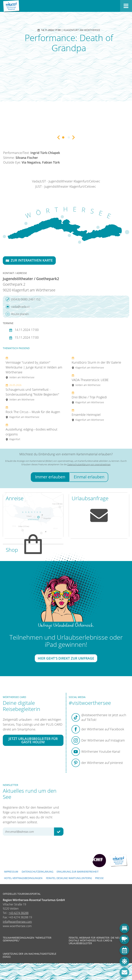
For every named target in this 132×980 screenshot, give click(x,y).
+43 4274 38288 (19, 913)
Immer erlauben (50, 477)
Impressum (11, 872)
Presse (99, 878)
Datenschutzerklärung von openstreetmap (89, 464)
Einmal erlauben (89, 477)
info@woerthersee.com (17, 922)
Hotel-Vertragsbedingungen (23, 878)
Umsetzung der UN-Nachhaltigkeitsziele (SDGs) (30, 955)
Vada (36, 181)
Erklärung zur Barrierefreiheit (78, 872)
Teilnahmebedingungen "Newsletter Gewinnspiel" (27, 939)
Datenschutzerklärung (38, 872)
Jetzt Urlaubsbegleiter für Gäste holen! (33, 740)
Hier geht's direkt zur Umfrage (66, 658)
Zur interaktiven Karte (29, 260)
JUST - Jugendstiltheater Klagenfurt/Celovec (70, 181)
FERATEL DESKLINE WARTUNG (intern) (69, 878)
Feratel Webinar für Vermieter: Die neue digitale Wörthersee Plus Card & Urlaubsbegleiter (95, 941)
